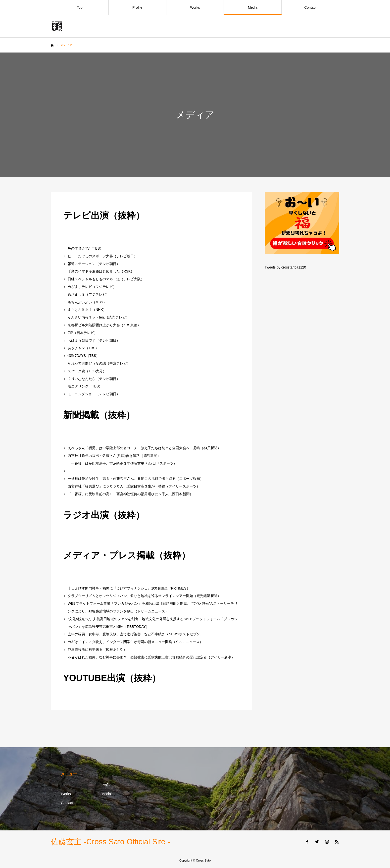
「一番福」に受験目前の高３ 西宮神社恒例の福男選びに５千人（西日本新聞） (130, 494)
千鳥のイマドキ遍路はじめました (94, 271)
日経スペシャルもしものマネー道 (94, 279)
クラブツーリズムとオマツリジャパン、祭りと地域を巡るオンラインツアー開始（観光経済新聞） (144, 596)
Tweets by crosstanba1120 (285, 267)
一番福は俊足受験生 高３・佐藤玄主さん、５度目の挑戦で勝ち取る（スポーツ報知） (136, 479)
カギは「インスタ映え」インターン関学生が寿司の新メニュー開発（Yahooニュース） (135, 642)
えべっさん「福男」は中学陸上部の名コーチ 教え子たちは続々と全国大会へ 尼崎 (134, 448)
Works (195, 7)
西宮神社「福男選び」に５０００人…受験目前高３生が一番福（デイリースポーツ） (134, 486)
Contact (310, 7)
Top (80, 7)
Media (253, 7)
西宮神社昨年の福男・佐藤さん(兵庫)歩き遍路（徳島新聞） (114, 456)
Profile (137, 7)
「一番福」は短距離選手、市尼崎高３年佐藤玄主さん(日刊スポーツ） (122, 463)
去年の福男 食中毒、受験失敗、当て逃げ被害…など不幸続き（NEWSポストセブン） (136, 634)
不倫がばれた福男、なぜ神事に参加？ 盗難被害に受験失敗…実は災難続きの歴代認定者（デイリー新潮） (151, 657)
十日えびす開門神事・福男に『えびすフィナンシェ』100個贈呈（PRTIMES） (129, 588)
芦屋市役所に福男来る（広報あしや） (97, 650)
